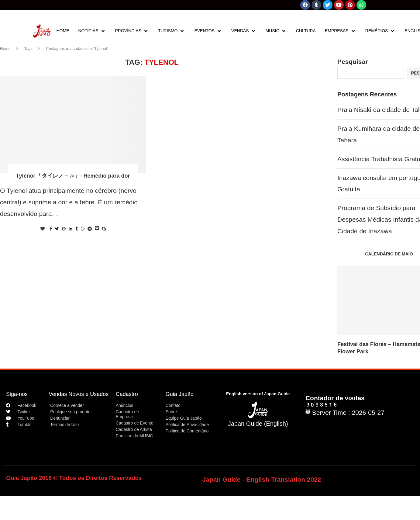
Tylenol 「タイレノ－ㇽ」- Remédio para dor (73, 176)
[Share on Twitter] (57, 229)
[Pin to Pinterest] (64, 229)
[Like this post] (43, 229)
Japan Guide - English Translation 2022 (262, 479)
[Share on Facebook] (51, 229)
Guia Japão (180, 394)
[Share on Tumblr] (77, 229)
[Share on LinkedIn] (71, 229)
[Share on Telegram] (90, 229)
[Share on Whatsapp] (83, 229)
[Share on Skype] (104, 229)
